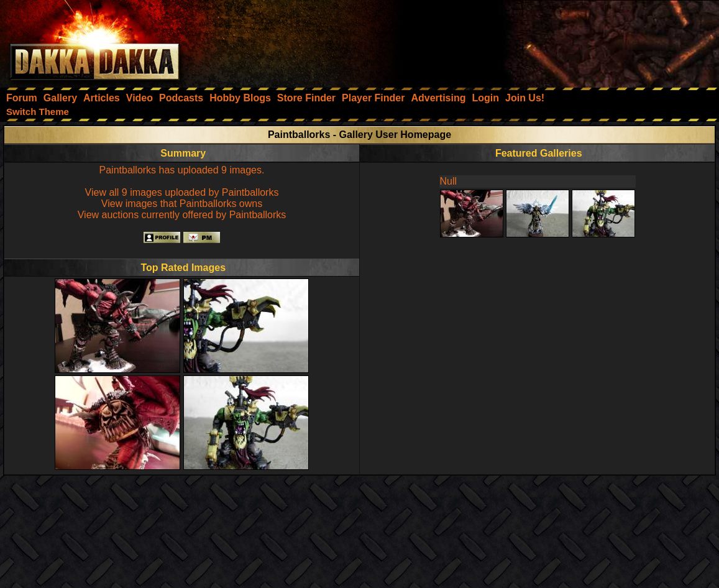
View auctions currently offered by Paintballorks (182, 215)
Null (449, 181)
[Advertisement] (552, 40)
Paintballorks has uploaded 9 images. (182, 170)
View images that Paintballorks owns (182, 204)
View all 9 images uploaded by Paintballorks (182, 192)
